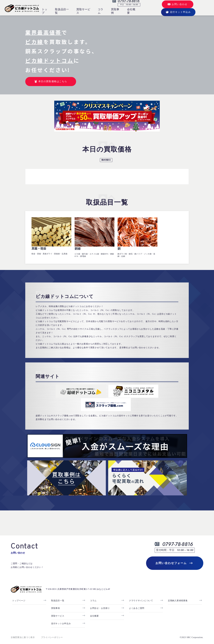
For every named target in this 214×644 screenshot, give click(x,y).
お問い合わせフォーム (174, 559)
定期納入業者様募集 (178, 597)
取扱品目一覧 (62, 11)
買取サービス (83, 11)
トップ (45, 11)
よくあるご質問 (137, 605)
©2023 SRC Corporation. (191, 634)
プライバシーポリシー (52, 634)
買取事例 (115, 11)
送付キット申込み (178, 12)
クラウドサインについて (141, 597)
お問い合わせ (178, 4)
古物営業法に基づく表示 (23, 634)
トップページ (19, 597)
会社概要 (131, 11)
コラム (101, 11)
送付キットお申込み (61, 620)
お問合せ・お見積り (100, 605)
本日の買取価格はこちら (51, 82)
